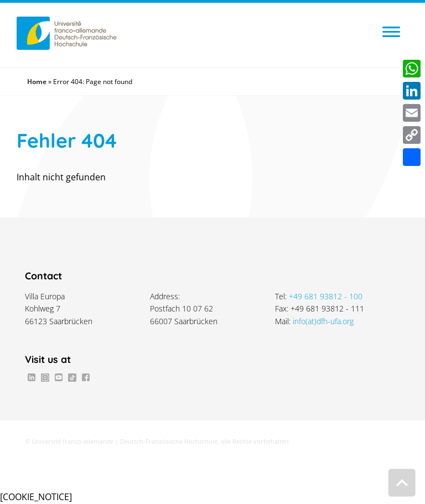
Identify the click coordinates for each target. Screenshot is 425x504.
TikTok (72, 377)
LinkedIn (32, 377)
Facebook (86, 377)
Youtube (59, 377)
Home (37, 82)
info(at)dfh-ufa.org (323, 321)
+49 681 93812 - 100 (326, 296)
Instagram (45, 377)
